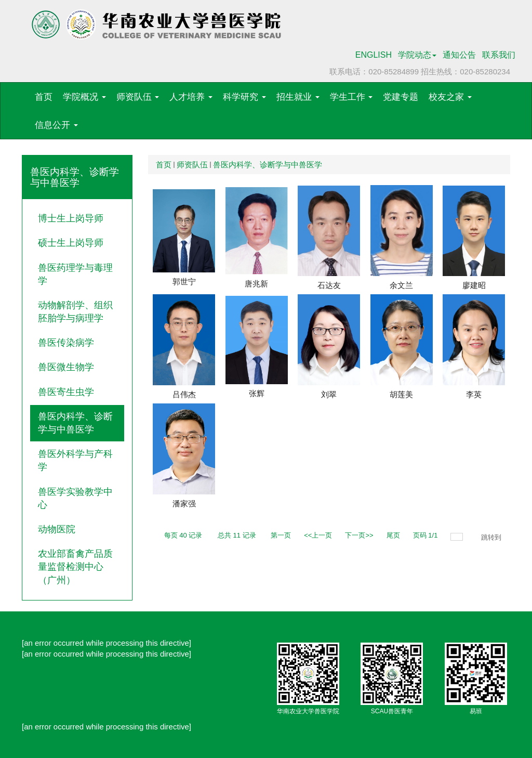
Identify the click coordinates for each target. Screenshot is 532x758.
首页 (164, 165)
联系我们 (499, 55)
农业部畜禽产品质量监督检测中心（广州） (75, 567)
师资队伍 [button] (138, 97)
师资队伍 (192, 165)
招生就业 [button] (298, 97)
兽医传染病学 (66, 343)
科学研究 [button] (244, 97)
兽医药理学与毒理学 (75, 274)
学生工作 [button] (351, 97)
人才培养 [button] (191, 97)
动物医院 (57, 529)
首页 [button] (44, 97)
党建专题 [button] (401, 97)
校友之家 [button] (450, 97)
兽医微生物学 (66, 367)
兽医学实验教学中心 (75, 498)
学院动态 (417, 55)
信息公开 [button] (56, 125)
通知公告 (459, 55)
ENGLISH (374, 55)
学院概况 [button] (84, 97)
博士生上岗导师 (71, 218)
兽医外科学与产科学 (75, 460)
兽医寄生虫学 (66, 392)
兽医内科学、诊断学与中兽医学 (75, 423)
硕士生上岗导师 (71, 243)
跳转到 (492, 537)
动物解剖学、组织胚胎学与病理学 (75, 312)
